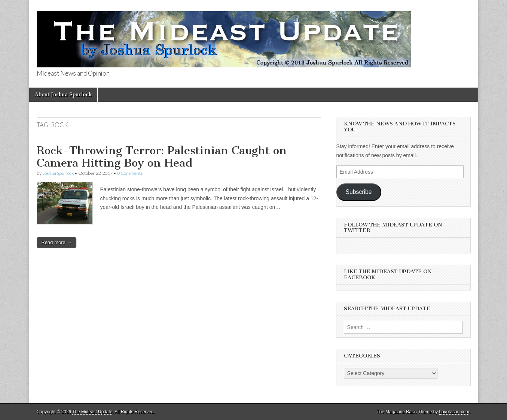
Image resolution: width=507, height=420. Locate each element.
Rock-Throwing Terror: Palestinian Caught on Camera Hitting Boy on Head (162, 157)
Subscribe (359, 192)
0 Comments (130, 173)
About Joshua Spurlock (63, 95)
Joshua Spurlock (58, 173)
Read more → (57, 242)
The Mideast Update (92, 412)
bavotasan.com (454, 412)
